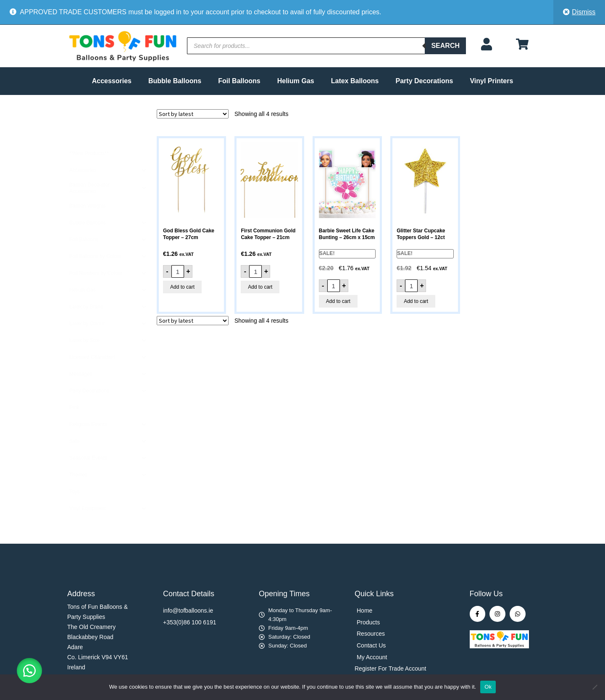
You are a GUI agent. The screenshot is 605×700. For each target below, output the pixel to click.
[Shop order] (193, 114)
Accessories (112, 81)
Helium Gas (296, 81)
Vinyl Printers (491, 81)
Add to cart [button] (182, 287)
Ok (488, 687)
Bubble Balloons (175, 81)
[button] (29, 671)
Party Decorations (425, 81)
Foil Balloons (239, 81)
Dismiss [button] (584, 12)
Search (445, 46)
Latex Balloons (355, 81)
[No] (594, 687)
